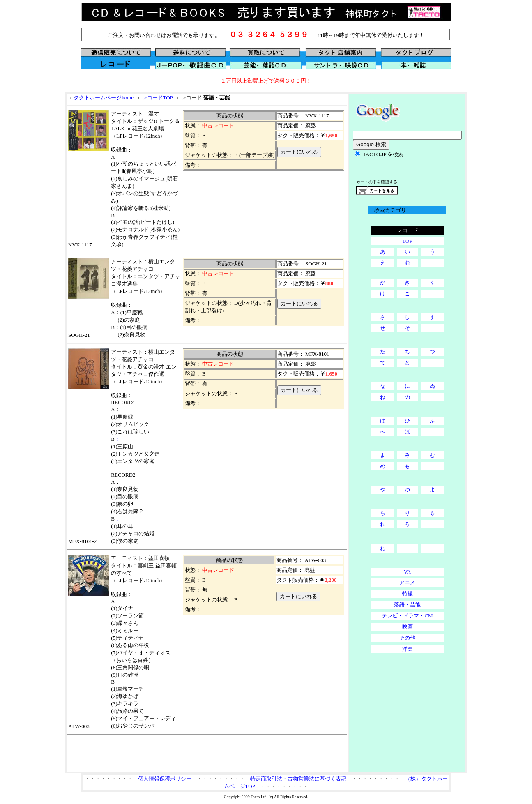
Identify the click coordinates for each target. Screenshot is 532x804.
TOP (407, 241)
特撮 (408, 593)
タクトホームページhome (104, 98)
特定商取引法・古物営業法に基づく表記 (298, 779)
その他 (407, 638)
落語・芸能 (407, 605)
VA (407, 572)
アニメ (407, 582)
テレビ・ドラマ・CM (407, 616)
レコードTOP (157, 98)
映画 (408, 627)
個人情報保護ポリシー (165, 779)
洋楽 (408, 649)
